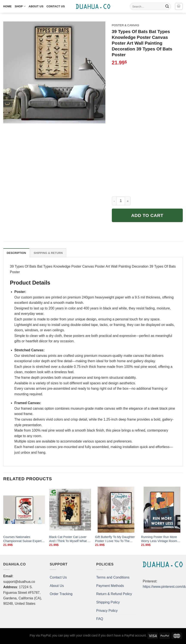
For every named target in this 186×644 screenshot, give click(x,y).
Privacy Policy (107, 611)
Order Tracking (61, 594)
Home (7, 6)
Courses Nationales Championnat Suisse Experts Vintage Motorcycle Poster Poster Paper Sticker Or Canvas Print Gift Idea (23, 539)
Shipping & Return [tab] (48, 253)
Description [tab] (16, 253)
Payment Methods (110, 586)
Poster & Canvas (125, 25)
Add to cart (147, 215)
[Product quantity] (121, 201)
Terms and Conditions (113, 577)
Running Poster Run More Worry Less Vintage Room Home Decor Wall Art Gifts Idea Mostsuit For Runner (159, 539)
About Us (36, 6)
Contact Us (56, 6)
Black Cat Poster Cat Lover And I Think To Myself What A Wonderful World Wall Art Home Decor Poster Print (69, 539)
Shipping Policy (108, 602)
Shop (20, 6)
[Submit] (167, 6)
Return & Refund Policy (114, 594)
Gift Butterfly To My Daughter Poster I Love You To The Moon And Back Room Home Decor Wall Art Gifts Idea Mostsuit (115, 539)
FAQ (100, 619)
